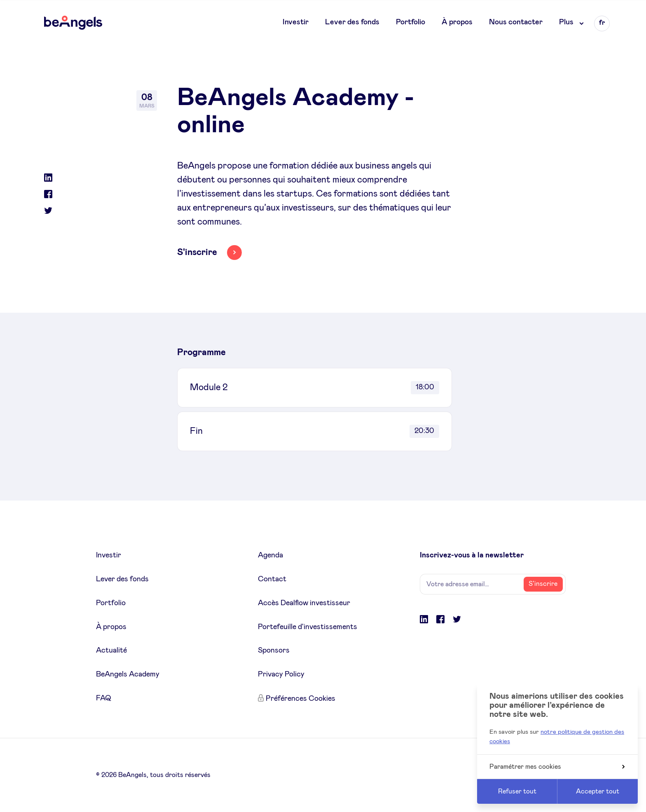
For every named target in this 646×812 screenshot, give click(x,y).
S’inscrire (543, 584)
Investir (296, 22)
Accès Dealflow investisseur (304, 603)
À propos (457, 22)
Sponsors (274, 651)
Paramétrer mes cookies (557, 767)
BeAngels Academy (128, 674)
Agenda (270, 555)
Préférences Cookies (301, 699)
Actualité (111, 651)
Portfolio (411, 22)
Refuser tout (517, 791)
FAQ (104, 698)
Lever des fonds (352, 22)
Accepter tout (598, 791)
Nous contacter (516, 22)
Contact (272, 579)
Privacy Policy (281, 674)
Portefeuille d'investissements (308, 627)
